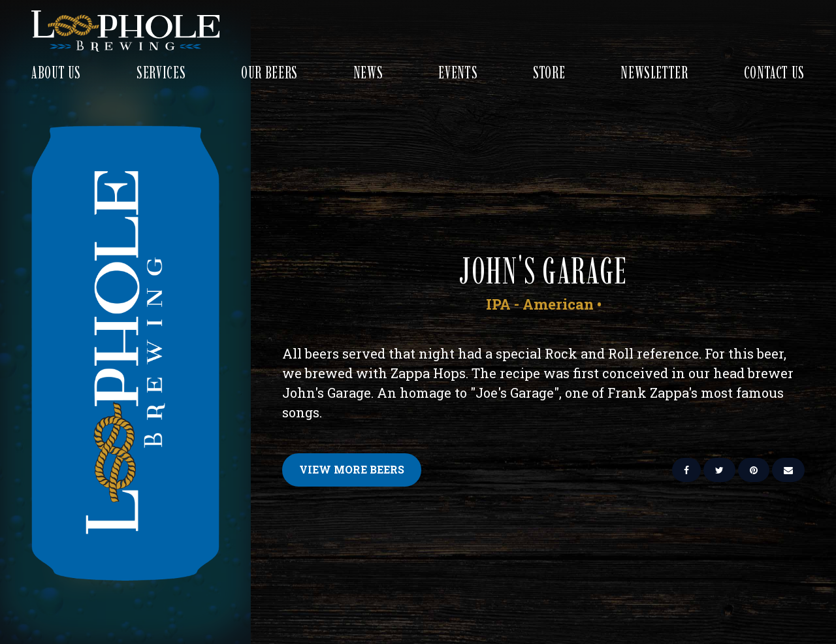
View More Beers (352, 469)
